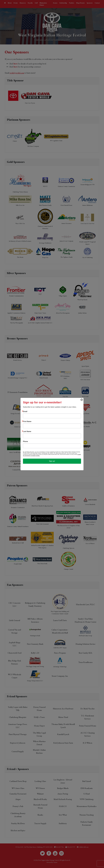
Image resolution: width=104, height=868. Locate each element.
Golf (36, 3)
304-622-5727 (71, 847)
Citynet (55, 862)
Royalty (30, 3)
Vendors (72, 3)
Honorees (23, 3)
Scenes (55, 3)
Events (16, 3)
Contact (97, 3)
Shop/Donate (80, 3)
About (10, 3)
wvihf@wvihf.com (17, 73)
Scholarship (63, 3)
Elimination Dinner (43, 4)
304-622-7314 (60, 847)
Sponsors (90, 3)
